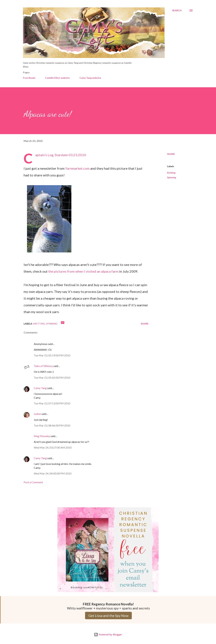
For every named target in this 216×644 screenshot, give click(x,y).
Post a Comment (33, 482)
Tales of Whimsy (43, 366)
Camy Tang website (90, 78)
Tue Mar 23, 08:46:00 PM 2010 (52, 425)
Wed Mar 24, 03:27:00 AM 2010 (53, 447)
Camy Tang (40, 388)
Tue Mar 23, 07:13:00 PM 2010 (52, 403)
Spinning (172, 177)
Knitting (171, 173)
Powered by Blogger (108, 634)
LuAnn (37, 414)
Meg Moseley (42, 436)
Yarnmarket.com (77, 168)
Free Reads (29, 78)
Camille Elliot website (57, 78)
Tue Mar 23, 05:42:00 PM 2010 (52, 378)
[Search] (177, 10)
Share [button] (171, 154)
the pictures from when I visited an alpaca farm (83, 271)
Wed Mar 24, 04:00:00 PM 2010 (53, 473)
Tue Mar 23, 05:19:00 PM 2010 (52, 355)
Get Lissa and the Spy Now (108, 616)
